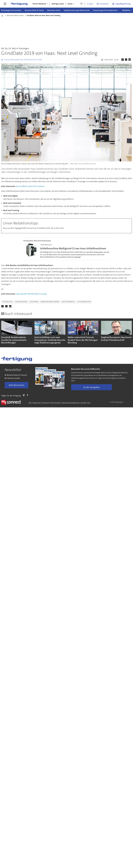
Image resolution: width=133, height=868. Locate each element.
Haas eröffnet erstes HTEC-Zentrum (30, 186)
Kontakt (83, 403)
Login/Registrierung (123, 4)
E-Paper (90, 4)
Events (70, 4)
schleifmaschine (84, 302)
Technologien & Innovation (11, 10)
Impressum (46, 403)
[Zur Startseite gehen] (19, 4)
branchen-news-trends (50, 302)
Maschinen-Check (54, 10)
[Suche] (82, 4)
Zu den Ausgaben (91, 387)
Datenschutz (37, 403)
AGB (30, 403)
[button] (128, 332)
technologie (7, 302)
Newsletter (104, 4)
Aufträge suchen (58, 4)
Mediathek (126, 10)
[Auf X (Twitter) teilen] (126, 60)
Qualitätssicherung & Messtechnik (77, 10)
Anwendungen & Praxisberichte (105, 10)
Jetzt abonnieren (17, 385)
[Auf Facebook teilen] (123, 60)
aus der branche (68, 302)
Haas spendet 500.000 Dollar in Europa (31, 294)
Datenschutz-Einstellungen (71, 403)
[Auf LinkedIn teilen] (130, 60)
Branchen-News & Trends (34, 10)
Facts (89, 403)
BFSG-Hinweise (56, 403)
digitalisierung (21, 302)
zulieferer (34, 302)
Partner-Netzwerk (39, 4)
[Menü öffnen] (5, 4)
